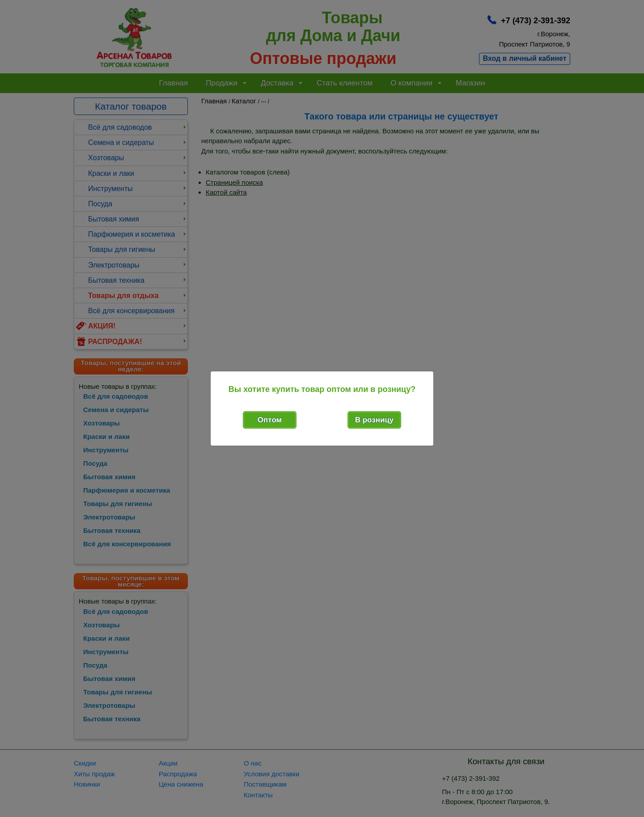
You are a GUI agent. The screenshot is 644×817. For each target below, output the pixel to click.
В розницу (375, 420)
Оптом (270, 420)
